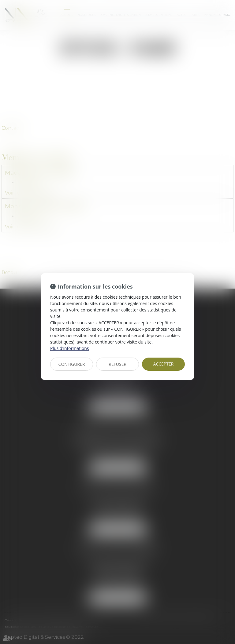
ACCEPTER (164, 364)
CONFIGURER (72, 364)
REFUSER (117, 364)
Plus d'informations (69, 348)
